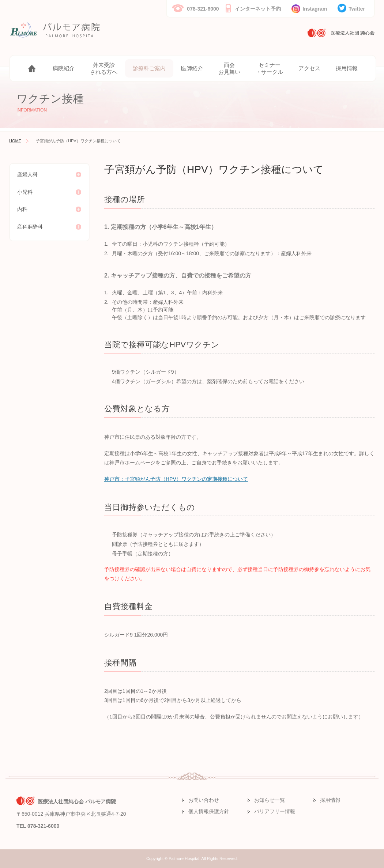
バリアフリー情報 (275, 811)
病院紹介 (64, 68)
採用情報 (347, 68)
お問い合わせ (204, 800)
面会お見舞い (229, 69)
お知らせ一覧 (270, 800)
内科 (22, 209)
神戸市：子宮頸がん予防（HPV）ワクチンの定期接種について (176, 479)
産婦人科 (27, 174)
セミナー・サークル (269, 69)
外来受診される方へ (104, 69)
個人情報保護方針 (209, 811)
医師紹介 (192, 68)
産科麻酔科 (30, 227)
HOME (15, 141)
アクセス (309, 68)
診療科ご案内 (149, 68)
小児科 (25, 192)
